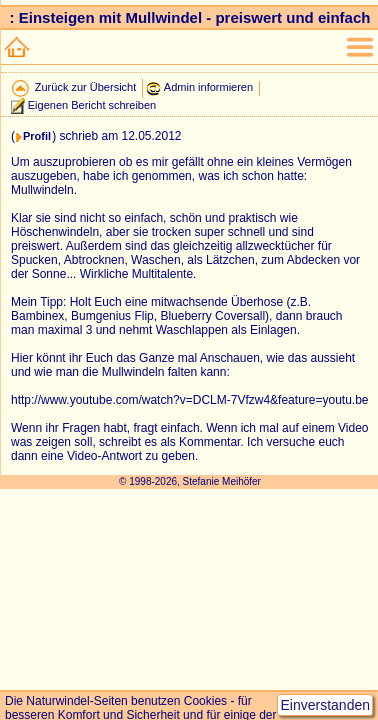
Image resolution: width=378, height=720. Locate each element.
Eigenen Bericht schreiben (92, 105)
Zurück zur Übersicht (85, 87)
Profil (37, 136)
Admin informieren (208, 87)
